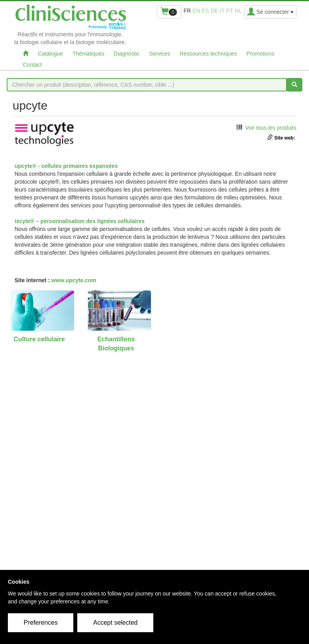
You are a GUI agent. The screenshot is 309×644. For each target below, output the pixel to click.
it (222, 11)
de (214, 11)
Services (160, 54)
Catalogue (50, 54)
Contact (32, 65)
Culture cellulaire (39, 339)
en (196, 11)
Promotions (260, 54)
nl (238, 11)
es (206, 11)
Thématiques (88, 54)
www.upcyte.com (74, 280)
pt (230, 11)
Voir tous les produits (271, 128)
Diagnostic (127, 54)
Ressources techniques (208, 54)
